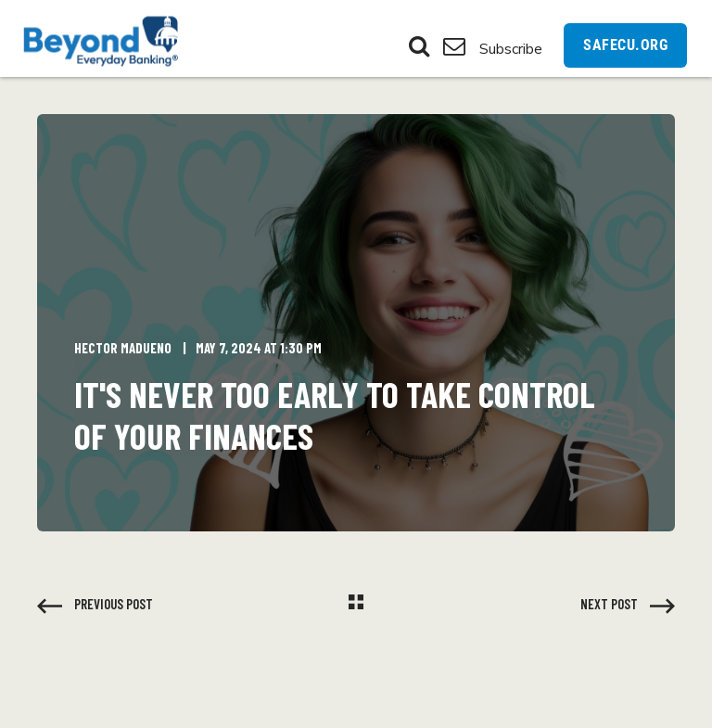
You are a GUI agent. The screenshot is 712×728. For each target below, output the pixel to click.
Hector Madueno (123, 348)
